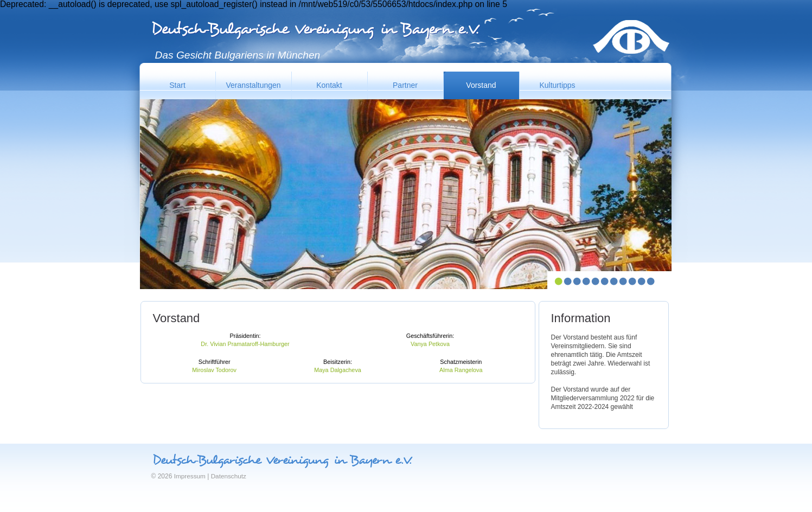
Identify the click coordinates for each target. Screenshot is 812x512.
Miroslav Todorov (214, 370)
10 (641, 281)
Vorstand (481, 85)
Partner (405, 85)
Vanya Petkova (430, 344)
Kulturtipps (557, 85)
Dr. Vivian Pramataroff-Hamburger (245, 344)
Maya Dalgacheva (338, 370)
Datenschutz (229, 476)
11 (651, 281)
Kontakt (329, 85)
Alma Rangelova (461, 370)
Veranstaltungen (253, 85)
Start (177, 85)
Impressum (190, 476)
